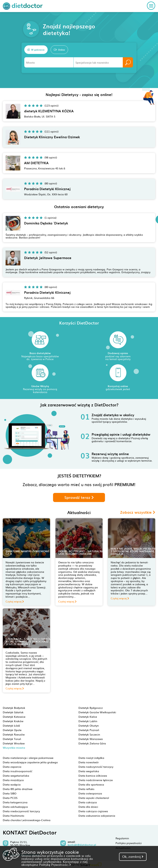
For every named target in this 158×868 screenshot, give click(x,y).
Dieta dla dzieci (88, 807)
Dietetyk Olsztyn (89, 725)
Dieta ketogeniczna (15, 802)
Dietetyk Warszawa (91, 739)
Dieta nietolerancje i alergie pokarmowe (28, 758)
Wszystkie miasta (14, 748)
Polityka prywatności (129, 843)
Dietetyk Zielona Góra (92, 743)
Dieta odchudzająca (15, 807)
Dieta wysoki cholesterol (94, 798)
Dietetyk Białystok (14, 708)
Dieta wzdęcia (12, 784)
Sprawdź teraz (79, 497)
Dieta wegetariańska (16, 776)
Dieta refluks (86, 789)
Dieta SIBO (10, 793)
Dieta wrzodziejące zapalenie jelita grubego (30, 762)
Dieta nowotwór (89, 762)
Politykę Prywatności (55, 864)
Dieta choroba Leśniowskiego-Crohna (27, 820)
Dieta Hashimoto (14, 816)
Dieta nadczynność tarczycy (96, 767)
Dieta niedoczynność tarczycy (21, 811)
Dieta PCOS (10, 798)
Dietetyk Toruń (12, 739)
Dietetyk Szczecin (89, 734)
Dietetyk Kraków (13, 721)
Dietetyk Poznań (89, 730)
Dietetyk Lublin (88, 721)
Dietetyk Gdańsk (13, 712)
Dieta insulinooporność (18, 771)
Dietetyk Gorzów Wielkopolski (97, 712)
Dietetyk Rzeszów (14, 734)
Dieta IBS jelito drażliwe (18, 789)
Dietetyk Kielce (88, 717)
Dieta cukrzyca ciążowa (93, 811)
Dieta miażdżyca (13, 780)
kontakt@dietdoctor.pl (82, 845)
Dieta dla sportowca (91, 784)
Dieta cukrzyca (88, 802)
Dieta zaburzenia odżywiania (97, 816)
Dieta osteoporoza (90, 793)
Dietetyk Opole (12, 730)
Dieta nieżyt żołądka (91, 758)
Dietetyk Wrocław (14, 743)
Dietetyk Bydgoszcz (91, 708)
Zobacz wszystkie (138, 512)
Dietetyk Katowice (14, 717)
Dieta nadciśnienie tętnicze (96, 780)
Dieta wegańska (89, 771)
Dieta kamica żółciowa (93, 776)
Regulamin (122, 838)
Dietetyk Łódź (11, 725)
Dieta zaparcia (12, 767)
